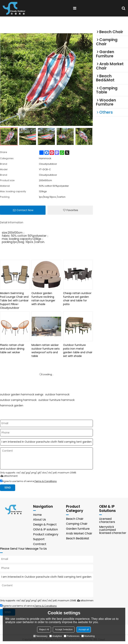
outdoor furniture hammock (57, 400)
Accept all (84, 629)
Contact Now (25, 210)
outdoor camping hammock (18, 400)
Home (37, 515)
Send (8, 488)
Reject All (44, 629)
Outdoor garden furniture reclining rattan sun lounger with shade (43, 299)
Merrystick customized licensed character (113, 530)
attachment (8, 476)
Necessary (40, 636)
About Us (39, 520)
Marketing (88, 636)
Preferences (72, 636)
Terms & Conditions (46, 481)
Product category (46, 534)
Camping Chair (77, 524)
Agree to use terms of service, (28, 481)
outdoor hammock (57, 394)
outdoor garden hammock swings (22, 394)
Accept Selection (64, 629)
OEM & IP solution (45, 529)
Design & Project (45, 524)
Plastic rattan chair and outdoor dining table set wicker (12, 349)
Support (39, 539)
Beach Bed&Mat (78, 538)
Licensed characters (107, 520)
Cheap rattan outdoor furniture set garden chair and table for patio (77, 299)
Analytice (56, 636)
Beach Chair (75, 519)
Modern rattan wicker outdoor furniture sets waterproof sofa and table (46, 350)
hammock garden (12, 405)
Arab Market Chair (79, 533)
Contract (40, 544)
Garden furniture (78, 529)
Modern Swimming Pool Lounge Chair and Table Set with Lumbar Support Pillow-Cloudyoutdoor (14, 300)
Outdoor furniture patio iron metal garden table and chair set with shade (78, 350)
